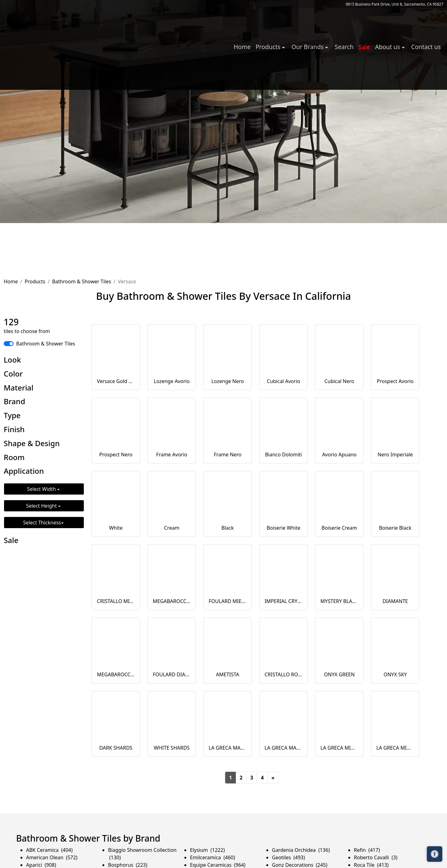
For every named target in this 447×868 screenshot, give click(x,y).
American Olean (52, 857)
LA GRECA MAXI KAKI (228, 748)
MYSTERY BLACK (339, 601)
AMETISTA (228, 674)
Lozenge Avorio (172, 381)
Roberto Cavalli (376, 857)
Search (344, 47)
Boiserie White (284, 528)
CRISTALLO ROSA (283, 674)
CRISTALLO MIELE (116, 601)
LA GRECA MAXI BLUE (283, 748)
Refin (367, 850)
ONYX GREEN (339, 674)
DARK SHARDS (116, 748)
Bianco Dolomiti (284, 455)
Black (228, 528)
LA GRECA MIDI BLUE (395, 748)
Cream (172, 528)
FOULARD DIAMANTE (172, 674)
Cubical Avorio (284, 381)
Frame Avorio (172, 455)
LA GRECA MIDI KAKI (339, 748)
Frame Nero (228, 455)
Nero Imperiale (395, 455)
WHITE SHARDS (172, 748)
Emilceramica (212, 857)
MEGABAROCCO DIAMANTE (116, 674)
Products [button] (269, 47)
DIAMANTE (395, 601)
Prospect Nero (116, 455)
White (116, 528)
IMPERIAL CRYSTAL (283, 601)
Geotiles (288, 857)
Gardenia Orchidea (301, 850)
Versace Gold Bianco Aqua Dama (116, 381)
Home (242, 47)
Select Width (42, 489)
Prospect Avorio (395, 381)
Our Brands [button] (308, 47)
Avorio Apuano (339, 455)
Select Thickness (42, 523)
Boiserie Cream (339, 528)
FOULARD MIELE (228, 601)
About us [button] (388, 47)
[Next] (273, 778)
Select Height (42, 506)
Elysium (207, 850)
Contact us (426, 47)
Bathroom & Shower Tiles (82, 281)
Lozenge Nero (228, 381)
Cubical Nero (339, 381)
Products (35, 281)
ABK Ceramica (49, 850)
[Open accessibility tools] (435, 854)
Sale (364, 47)
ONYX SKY (395, 674)
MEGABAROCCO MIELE (172, 601)
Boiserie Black (395, 528)
